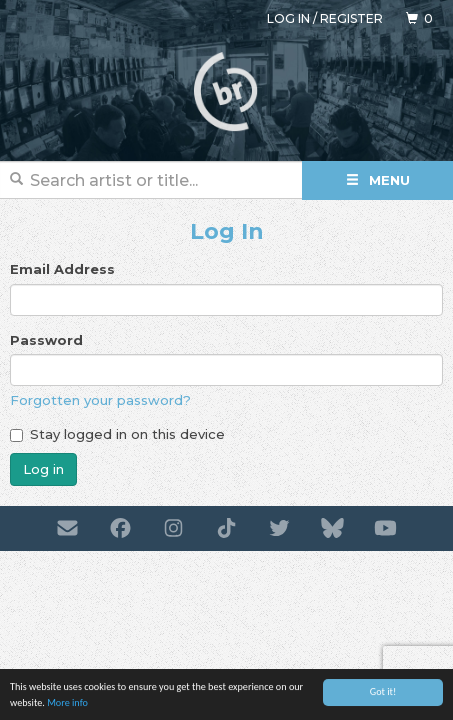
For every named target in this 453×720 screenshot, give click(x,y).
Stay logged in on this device (117, 434)
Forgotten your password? (100, 400)
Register (351, 18)
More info (67, 703)
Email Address (62, 269)
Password (46, 340)
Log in (288, 18)
